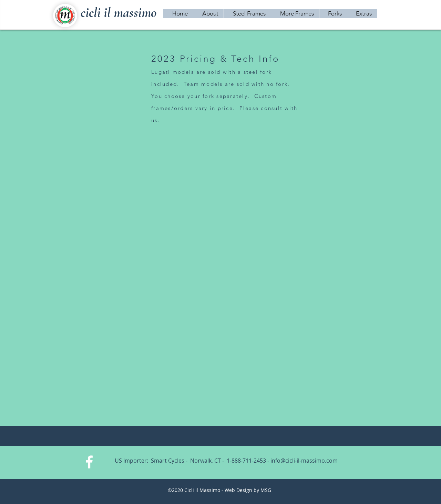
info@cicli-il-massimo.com (304, 461)
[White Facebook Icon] (89, 462)
